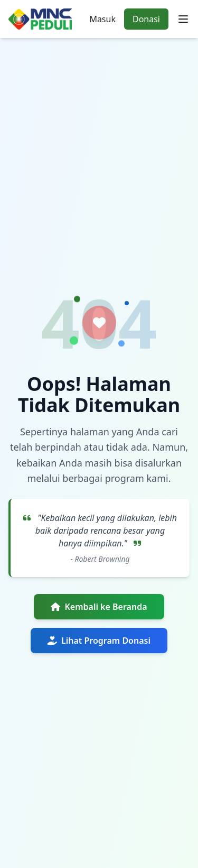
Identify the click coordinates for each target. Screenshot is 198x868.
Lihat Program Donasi (99, 641)
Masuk (102, 19)
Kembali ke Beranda (99, 607)
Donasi (146, 19)
